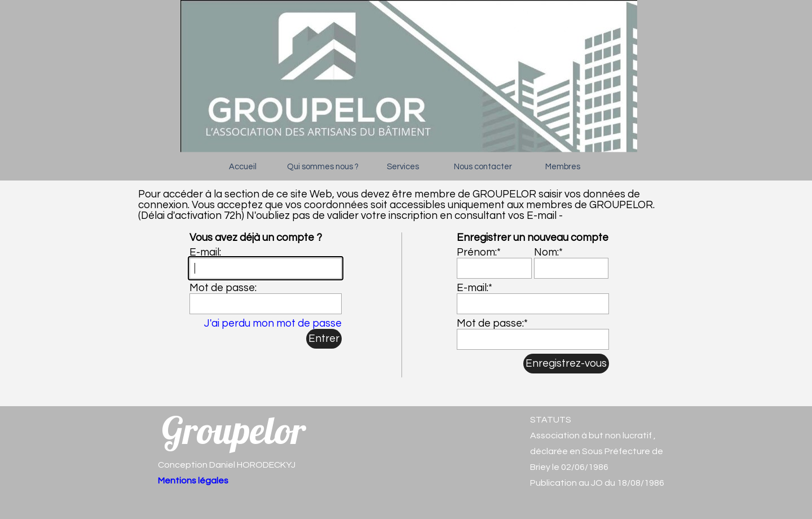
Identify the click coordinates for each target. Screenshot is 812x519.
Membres (563, 167)
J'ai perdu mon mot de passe (273, 324)
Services (403, 167)
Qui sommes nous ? (323, 167)
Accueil (243, 167)
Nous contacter (483, 167)
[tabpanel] (603, 451)
